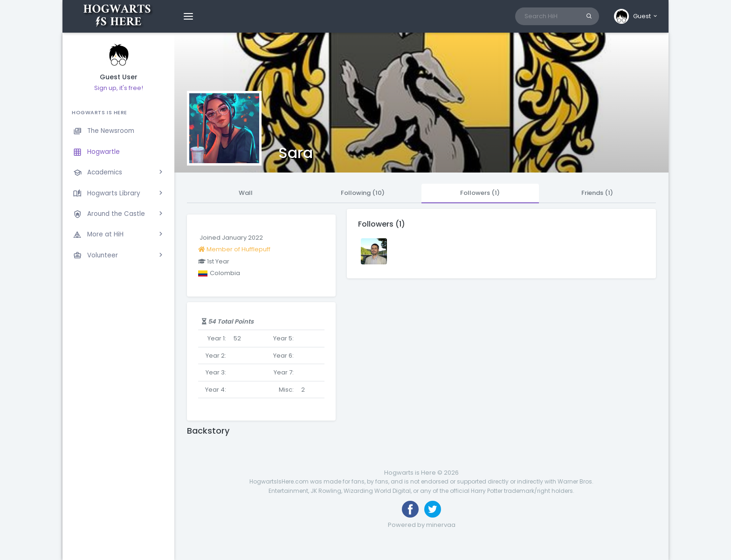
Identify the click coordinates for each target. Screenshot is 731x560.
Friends (597, 193)
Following (363, 193)
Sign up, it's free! (119, 88)
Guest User (119, 77)
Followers (480, 193)
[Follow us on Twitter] (433, 509)
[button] (636, 16)
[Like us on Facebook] (410, 509)
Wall (246, 193)
